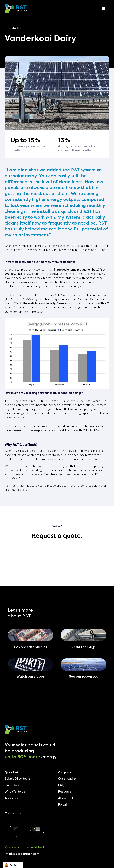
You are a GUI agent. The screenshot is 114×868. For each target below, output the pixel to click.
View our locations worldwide (25, 847)
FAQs (62, 785)
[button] (104, 9)
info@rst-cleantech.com (22, 854)
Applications (14, 798)
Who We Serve (15, 791)
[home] (17, 9)
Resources (65, 791)
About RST (66, 798)
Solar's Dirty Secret (18, 778)
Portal (62, 804)
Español (11, 865)
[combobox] (13, 865)
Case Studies (67, 778)
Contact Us (13, 813)
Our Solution (14, 785)
